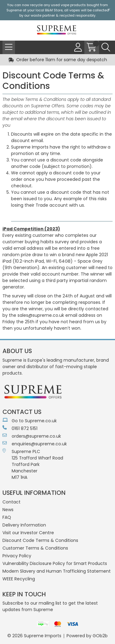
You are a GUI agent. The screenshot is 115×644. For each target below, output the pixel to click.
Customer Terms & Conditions (35, 548)
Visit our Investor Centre (28, 533)
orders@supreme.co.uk (32, 436)
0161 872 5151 (20, 428)
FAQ (7, 517)
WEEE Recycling (19, 579)
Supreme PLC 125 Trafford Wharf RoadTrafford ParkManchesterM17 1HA (33, 464)
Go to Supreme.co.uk (30, 421)
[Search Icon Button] (106, 47)
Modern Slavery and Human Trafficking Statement (57, 571)
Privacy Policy (17, 556)
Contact (11, 502)
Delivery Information (24, 525)
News (8, 510)
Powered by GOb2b (87, 636)
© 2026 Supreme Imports (34, 636)
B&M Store (54, 10)
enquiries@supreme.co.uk (35, 444)
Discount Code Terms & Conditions (40, 540)
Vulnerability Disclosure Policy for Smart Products (55, 563)
